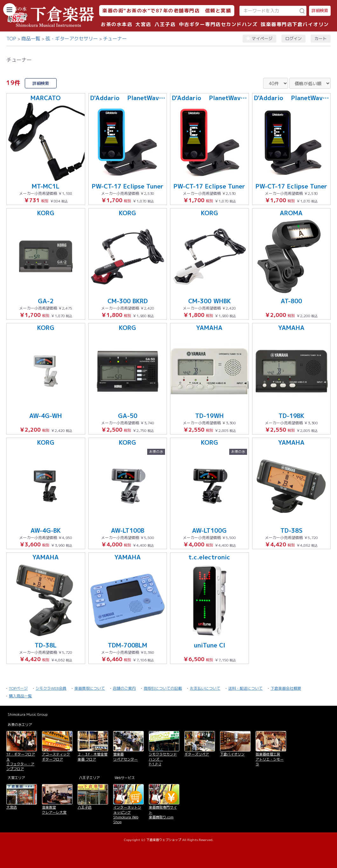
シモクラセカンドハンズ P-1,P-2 (163, 759)
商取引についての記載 (163, 688)
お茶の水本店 (117, 24)
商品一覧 (31, 39)
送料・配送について (245, 688)
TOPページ (18, 688)
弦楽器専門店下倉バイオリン (295, 24)
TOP (11, 39)
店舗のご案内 (124, 688)
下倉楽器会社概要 (286, 688)
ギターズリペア (197, 754)
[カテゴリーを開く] (10, 10)
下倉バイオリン (232, 754)
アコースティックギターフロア (56, 757)
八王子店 (165, 24)
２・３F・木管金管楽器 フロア (93, 757)
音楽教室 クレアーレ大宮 (54, 810)
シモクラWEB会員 (51, 688)
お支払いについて (205, 688)
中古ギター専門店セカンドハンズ (218, 24)
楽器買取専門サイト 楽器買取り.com (163, 812)
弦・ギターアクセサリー (72, 39)
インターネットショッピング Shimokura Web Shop (127, 815)
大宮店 (143, 24)
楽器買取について (90, 688)
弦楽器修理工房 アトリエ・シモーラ (270, 759)
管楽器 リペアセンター (125, 757)
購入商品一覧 (20, 696)
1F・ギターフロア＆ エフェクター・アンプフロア (21, 762)
